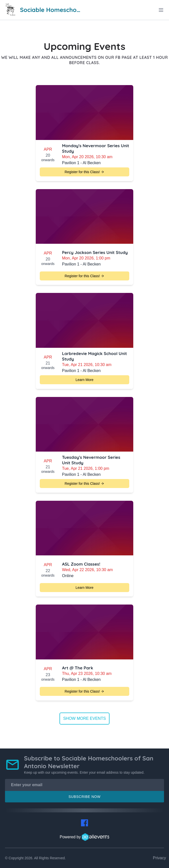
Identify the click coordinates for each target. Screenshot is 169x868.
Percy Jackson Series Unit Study (95, 252)
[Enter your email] (84, 785)
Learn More (84, 380)
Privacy (159, 858)
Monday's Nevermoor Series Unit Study (96, 148)
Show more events (85, 718)
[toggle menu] (161, 10)
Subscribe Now (84, 797)
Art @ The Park (77, 668)
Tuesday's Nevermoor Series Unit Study (91, 460)
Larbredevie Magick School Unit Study (94, 356)
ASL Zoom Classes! (81, 564)
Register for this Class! (85, 172)
